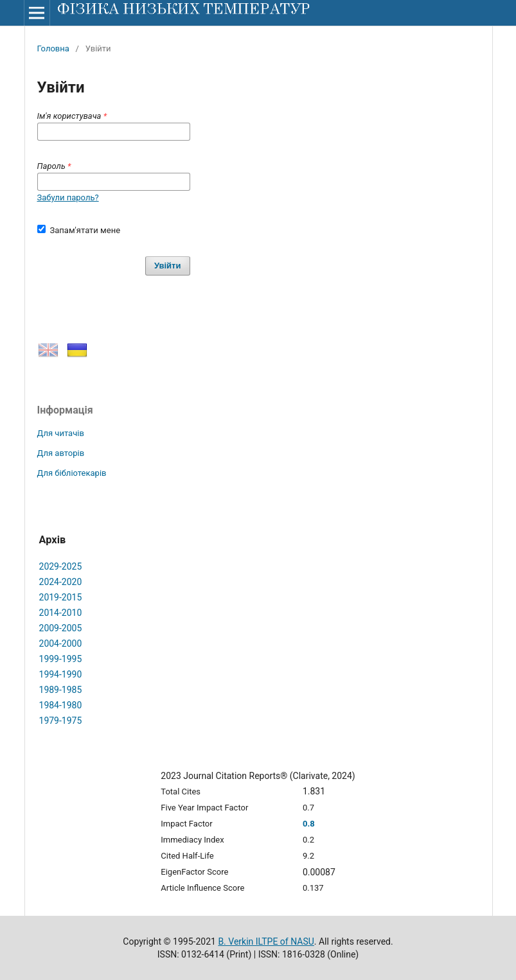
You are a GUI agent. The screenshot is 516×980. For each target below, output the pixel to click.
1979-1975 (61, 721)
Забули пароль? (68, 197)
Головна (53, 48)
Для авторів (61, 453)
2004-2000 (61, 643)
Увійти (168, 266)
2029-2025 (61, 566)
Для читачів (61, 433)
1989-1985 (61, 690)
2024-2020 (61, 582)
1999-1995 (61, 659)
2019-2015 (61, 597)
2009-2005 (61, 628)
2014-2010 (61, 613)
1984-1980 (61, 705)
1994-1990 (61, 674)
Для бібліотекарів (72, 473)
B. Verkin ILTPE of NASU (266, 941)
